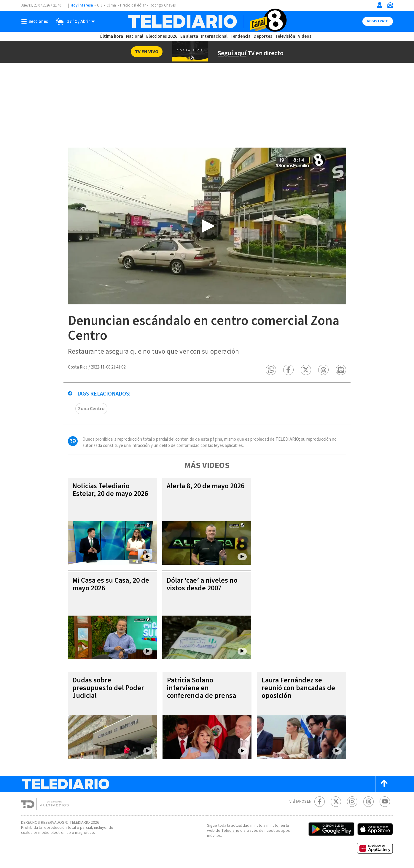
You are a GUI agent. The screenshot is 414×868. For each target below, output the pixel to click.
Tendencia (241, 36)
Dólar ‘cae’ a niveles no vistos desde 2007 (202, 584)
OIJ (100, 5)
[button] (271, 370)
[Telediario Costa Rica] (207, 21)
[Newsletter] (390, 6)
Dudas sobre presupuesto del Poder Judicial (108, 688)
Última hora (111, 36)
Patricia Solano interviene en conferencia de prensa (202, 688)
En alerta (189, 36)
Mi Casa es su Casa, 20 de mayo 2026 (111, 584)
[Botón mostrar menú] (36, 21)
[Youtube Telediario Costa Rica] (385, 802)
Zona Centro (91, 409)
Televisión (285, 36)
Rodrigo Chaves (163, 5)
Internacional (214, 36)
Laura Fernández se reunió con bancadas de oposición (298, 688)
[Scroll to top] (384, 784)
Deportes (263, 36)
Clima (111, 5)
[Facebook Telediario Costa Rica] (320, 802)
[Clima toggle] (73, 21)
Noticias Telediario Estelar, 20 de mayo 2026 (110, 490)
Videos (305, 36)
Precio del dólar (133, 5)
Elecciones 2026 (162, 36)
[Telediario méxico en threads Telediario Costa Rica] (368, 802)
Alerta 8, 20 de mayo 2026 (206, 486)
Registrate (378, 21)
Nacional (135, 36)
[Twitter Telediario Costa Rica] (336, 802)
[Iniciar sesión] (380, 5)
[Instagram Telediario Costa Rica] (352, 802)
